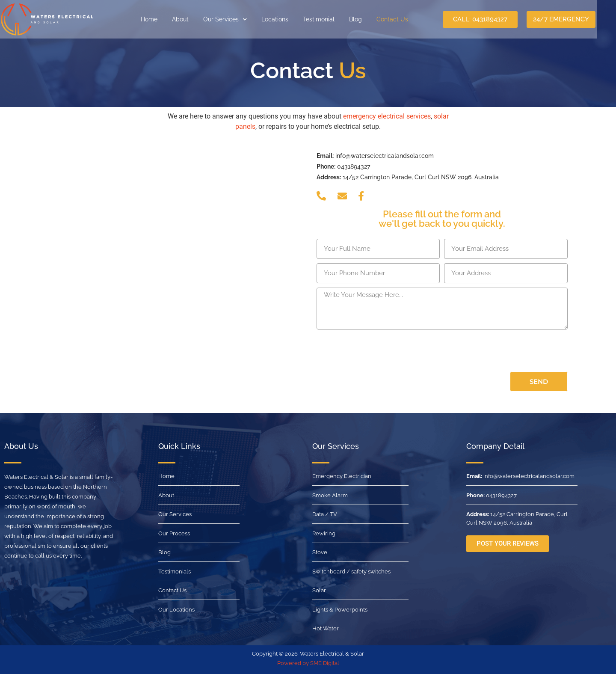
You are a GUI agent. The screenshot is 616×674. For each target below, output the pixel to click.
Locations (284, 19)
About (189, 19)
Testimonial (328, 19)
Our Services (234, 19)
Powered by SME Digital (308, 663)
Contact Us (401, 19)
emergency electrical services (387, 116)
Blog (364, 19)
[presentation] (382, 350)
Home (158, 19)
